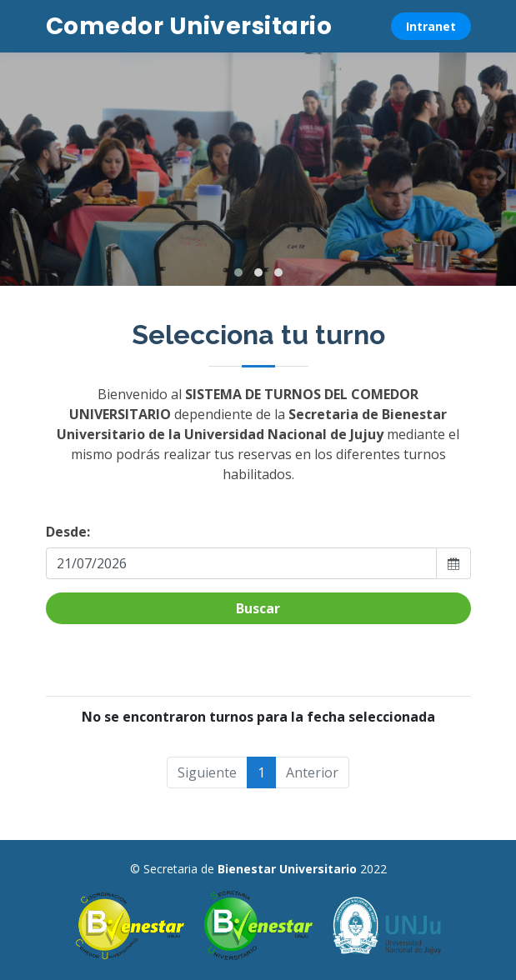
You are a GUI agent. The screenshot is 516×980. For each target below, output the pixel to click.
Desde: (68, 532)
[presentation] (15, 169)
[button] (238, 272)
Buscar (258, 608)
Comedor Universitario (189, 26)
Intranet (431, 26)
